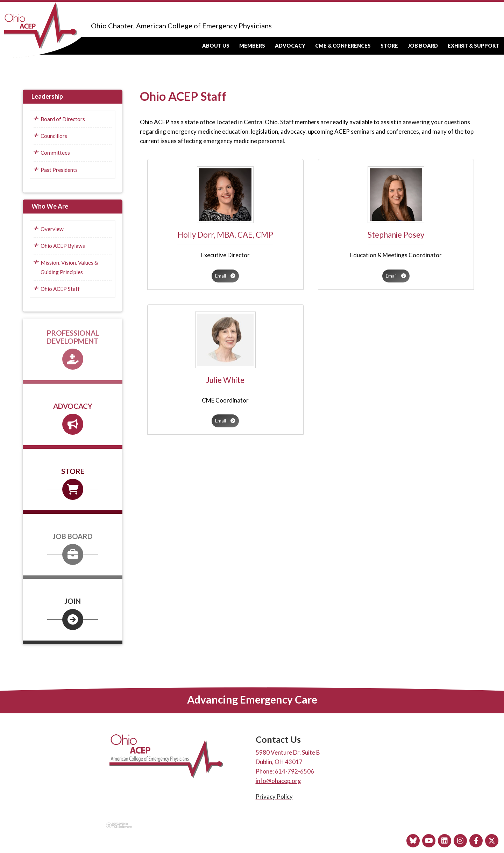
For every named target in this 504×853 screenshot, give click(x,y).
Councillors (50, 136)
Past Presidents (56, 170)
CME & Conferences (343, 46)
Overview (49, 229)
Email (225, 276)
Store (389, 46)
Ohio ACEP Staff (57, 289)
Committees (52, 153)
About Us (216, 46)
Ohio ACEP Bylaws (59, 246)
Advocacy (290, 46)
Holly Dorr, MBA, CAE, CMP (225, 235)
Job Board (423, 46)
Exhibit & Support (473, 46)
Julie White (225, 380)
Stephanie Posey (396, 235)
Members (252, 46)
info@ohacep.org (278, 781)
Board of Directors (59, 119)
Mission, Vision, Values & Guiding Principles (66, 267)
